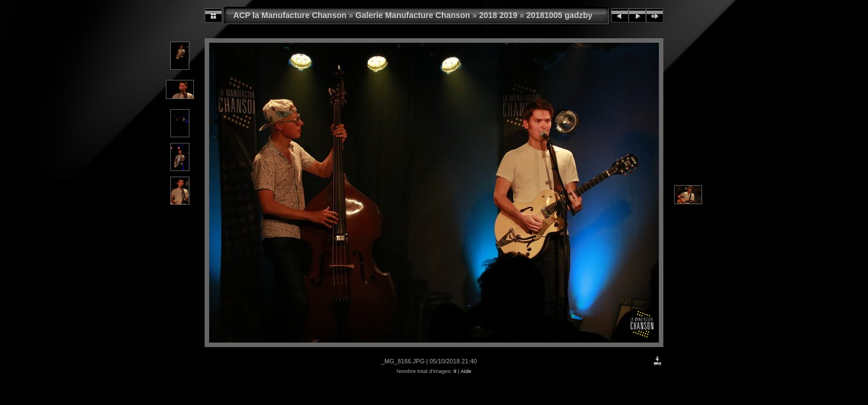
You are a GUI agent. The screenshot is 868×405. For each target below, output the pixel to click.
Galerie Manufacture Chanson (413, 15)
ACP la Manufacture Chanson (290, 15)
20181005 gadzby (559, 15)
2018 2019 (498, 15)
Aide (466, 371)
